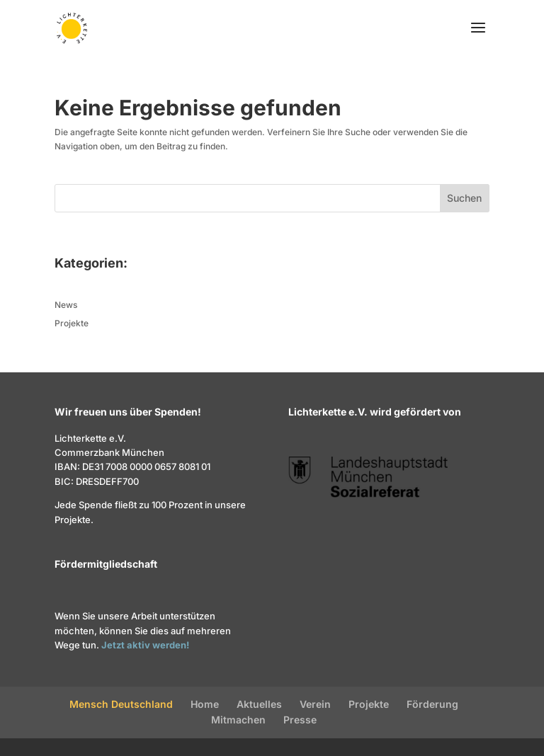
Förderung (432, 704)
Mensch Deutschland (121, 704)
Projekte (72, 323)
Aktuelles (259, 704)
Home (205, 704)
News (66, 305)
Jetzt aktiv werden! (145, 645)
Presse (300, 720)
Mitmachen (238, 720)
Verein (315, 704)
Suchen (464, 198)
